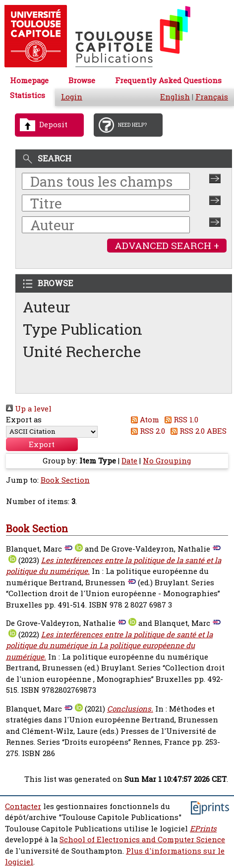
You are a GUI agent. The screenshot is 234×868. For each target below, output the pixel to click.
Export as (24, 420)
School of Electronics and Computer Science (142, 840)
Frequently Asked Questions (168, 80)
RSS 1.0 (180, 420)
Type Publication (83, 329)
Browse (82, 80)
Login (72, 97)
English (175, 97)
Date (129, 461)
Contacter (23, 806)
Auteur (47, 307)
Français (212, 97)
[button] (42, 444)
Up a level (29, 409)
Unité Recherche (82, 351)
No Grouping (167, 461)
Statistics (28, 95)
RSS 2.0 (146, 431)
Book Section (65, 480)
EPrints (203, 829)
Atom (143, 420)
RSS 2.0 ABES (197, 431)
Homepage (29, 80)
